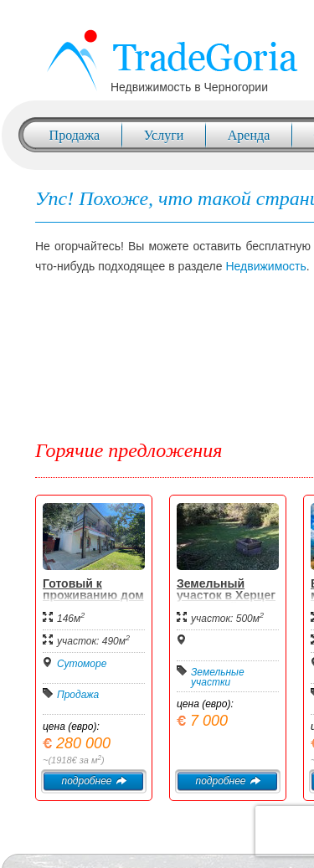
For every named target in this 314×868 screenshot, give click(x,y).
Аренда (249, 135)
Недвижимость (265, 266)
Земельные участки (218, 677)
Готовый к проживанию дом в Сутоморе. (93, 595)
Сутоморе (82, 664)
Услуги (164, 135)
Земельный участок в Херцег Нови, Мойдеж (226, 595)
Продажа (75, 135)
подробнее (93, 781)
